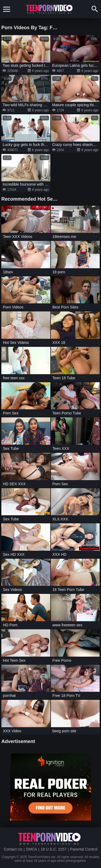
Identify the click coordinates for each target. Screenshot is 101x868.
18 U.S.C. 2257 (54, 849)
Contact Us (13, 849)
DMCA (31, 849)
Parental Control (84, 849)
